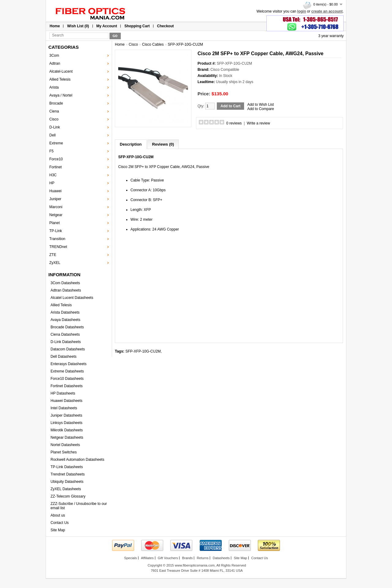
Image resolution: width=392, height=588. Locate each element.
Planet (55, 223)
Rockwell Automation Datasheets (77, 460)
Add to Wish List (260, 105)
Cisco (54, 119)
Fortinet (56, 167)
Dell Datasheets (64, 357)
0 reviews (234, 123)
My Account (107, 26)
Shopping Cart (137, 26)
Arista (54, 87)
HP (52, 183)
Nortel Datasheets (65, 445)
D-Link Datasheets (66, 342)
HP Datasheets (63, 393)
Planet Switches (64, 452)
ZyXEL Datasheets (66, 489)
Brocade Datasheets (67, 327)
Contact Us (60, 523)
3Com (54, 55)
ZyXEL (55, 263)
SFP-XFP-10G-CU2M (185, 44)
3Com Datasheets (65, 283)
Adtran (55, 63)
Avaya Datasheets (65, 320)
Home (55, 26)
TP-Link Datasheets (67, 467)
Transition (57, 239)
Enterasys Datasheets (68, 364)
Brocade (56, 103)
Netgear (56, 215)
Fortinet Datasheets (67, 386)
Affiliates (147, 558)
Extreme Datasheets (67, 371)
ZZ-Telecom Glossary (68, 496)
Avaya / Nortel (61, 95)
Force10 (56, 159)
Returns (203, 558)
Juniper (55, 199)
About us (58, 515)
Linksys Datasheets (66, 423)
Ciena (54, 111)
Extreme (56, 143)
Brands (187, 558)
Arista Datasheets (65, 312)
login (302, 11)
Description (131, 144)
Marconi (56, 207)
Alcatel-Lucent (61, 71)
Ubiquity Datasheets (67, 482)
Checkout (166, 26)
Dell (53, 135)
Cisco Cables (153, 44)
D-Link (55, 127)
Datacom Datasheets (68, 349)
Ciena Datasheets (65, 334)
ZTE (53, 255)
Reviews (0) (163, 144)
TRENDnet (58, 247)
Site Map (58, 530)
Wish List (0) (78, 26)
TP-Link (56, 231)
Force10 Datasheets (67, 379)
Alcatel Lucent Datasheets (72, 298)
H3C (53, 175)
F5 (51, 151)
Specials (130, 558)
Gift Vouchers (168, 558)
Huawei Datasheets (66, 401)
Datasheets (221, 558)
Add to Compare (260, 109)
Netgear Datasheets (67, 437)
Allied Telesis (60, 79)
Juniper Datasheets (66, 415)
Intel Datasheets (64, 408)
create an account (327, 11)
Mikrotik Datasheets (67, 430)
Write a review (258, 123)
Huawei (55, 191)
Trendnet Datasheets (68, 474)
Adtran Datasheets (66, 290)
